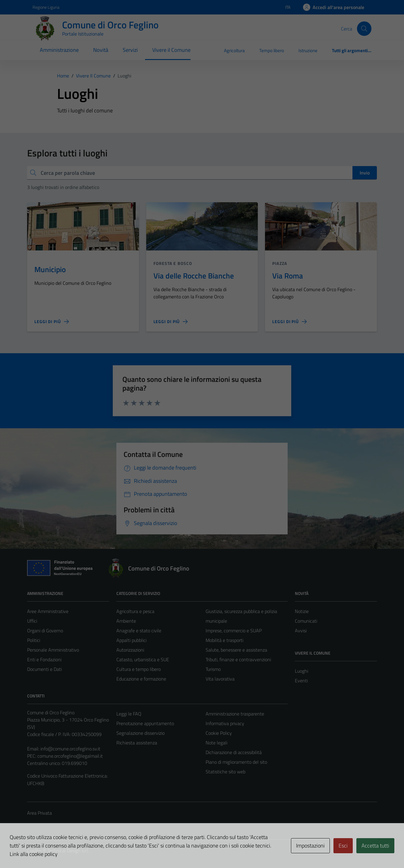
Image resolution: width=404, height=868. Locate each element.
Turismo (213, 669)
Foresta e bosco (173, 263)
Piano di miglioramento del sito (236, 762)
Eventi (301, 681)
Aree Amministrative (48, 611)
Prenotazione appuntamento (145, 723)
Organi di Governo (45, 631)
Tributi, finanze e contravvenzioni (238, 659)
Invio (365, 173)
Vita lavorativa (220, 679)
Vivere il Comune (171, 50)
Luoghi (301, 671)
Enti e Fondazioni (44, 659)
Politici (34, 640)
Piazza (280, 263)
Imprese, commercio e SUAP (234, 631)
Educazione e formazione (141, 679)
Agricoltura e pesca (135, 611)
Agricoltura (234, 50)
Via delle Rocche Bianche (194, 276)
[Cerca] (364, 29)
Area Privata (39, 813)
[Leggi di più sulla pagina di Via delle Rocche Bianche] (171, 322)
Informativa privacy (225, 723)
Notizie (302, 611)
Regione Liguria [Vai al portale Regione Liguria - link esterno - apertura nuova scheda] (46, 7)
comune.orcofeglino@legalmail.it (70, 756)
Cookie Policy (219, 733)
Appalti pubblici (131, 640)
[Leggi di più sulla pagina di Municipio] (52, 322)
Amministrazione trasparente (235, 714)
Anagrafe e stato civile (139, 631)
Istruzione (308, 50)
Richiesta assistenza (137, 743)
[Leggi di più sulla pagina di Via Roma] (289, 322)
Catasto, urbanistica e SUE (143, 659)
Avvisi (301, 631)
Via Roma (288, 276)
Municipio (50, 269)
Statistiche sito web (226, 772)
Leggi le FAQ (129, 714)
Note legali (216, 743)
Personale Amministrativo (53, 650)
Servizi (130, 50)
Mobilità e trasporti (224, 640)
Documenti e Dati (44, 669)
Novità (101, 50)
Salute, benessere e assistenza (236, 650)
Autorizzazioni (130, 650)
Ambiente (126, 621)
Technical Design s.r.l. (68, 851)
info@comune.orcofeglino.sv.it (70, 749)
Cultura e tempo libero (139, 669)
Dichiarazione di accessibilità (234, 752)
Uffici (32, 621)
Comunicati (306, 621)
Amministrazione (59, 50)
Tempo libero (272, 50)
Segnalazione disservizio (140, 733)
